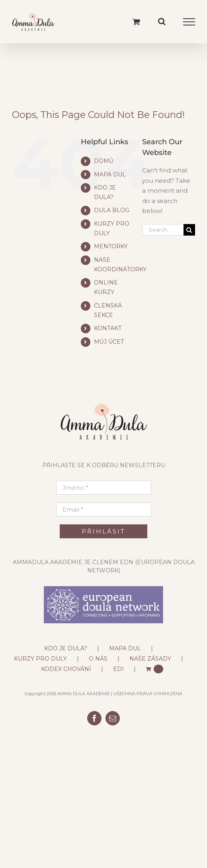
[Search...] (163, 230)
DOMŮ (104, 161)
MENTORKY (111, 246)
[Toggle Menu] (189, 22)
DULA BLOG (112, 210)
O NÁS (98, 659)
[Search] (189, 230)
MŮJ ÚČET (109, 342)
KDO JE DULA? (66, 648)
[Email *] (104, 509)
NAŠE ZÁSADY (150, 659)
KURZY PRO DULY (40, 659)
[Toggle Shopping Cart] (136, 22)
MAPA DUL (110, 174)
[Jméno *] (104, 488)
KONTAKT (108, 328)
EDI (118, 669)
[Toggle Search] (162, 21)
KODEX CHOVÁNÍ (66, 669)
